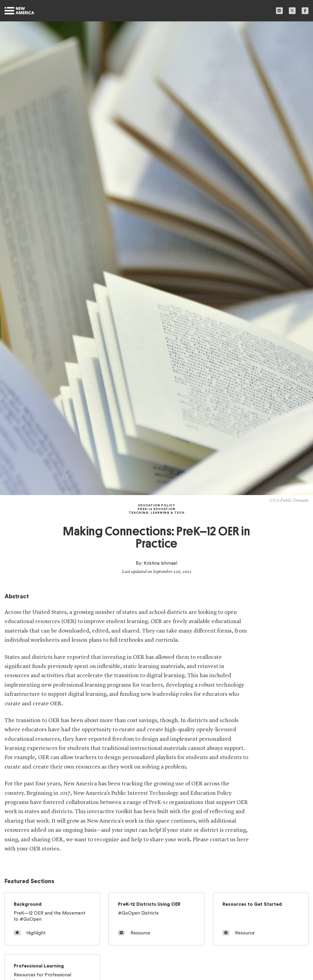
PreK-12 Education (156, 509)
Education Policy (157, 505)
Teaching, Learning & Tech (157, 513)
